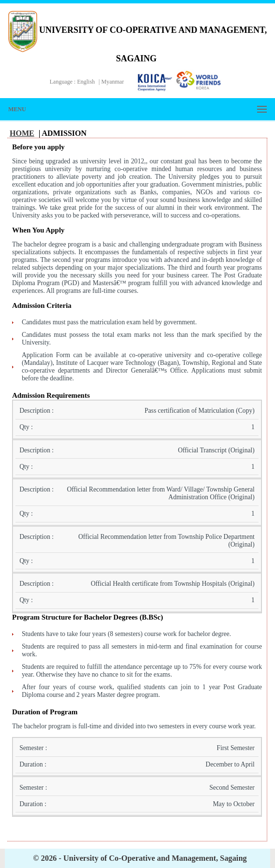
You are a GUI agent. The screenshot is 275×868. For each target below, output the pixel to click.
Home (22, 133)
